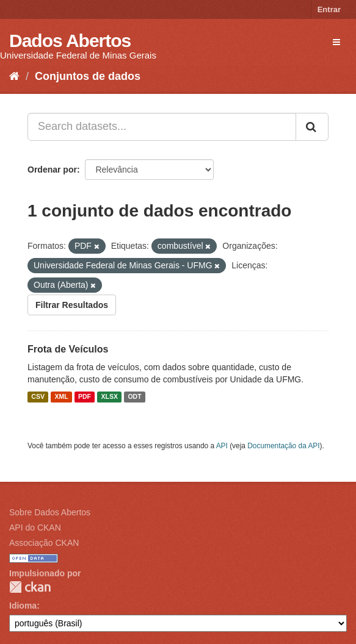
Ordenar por (52, 170)
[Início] (14, 76)
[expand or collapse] (336, 42)
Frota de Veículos (68, 349)
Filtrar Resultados (72, 305)
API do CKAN (35, 528)
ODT (134, 397)
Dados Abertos (70, 41)
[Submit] (312, 127)
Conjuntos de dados (88, 76)
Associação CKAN (44, 543)
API (222, 446)
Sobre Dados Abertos (50, 512)
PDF (85, 397)
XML (61, 397)
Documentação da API (283, 446)
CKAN (30, 587)
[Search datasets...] (162, 127)
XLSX (110, 397)
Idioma (23, 606)
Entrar (329, 9)
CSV (38, 397)
